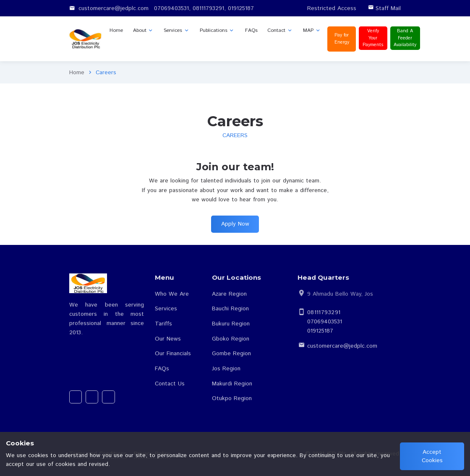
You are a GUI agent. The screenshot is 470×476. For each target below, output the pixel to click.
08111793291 (324, 312)
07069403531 (325, 322)
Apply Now (235, 224)
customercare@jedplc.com (342, 346)
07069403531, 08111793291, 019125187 (204, 8)
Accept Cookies (432, 456)
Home (77, 73)
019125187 (320, 331)
